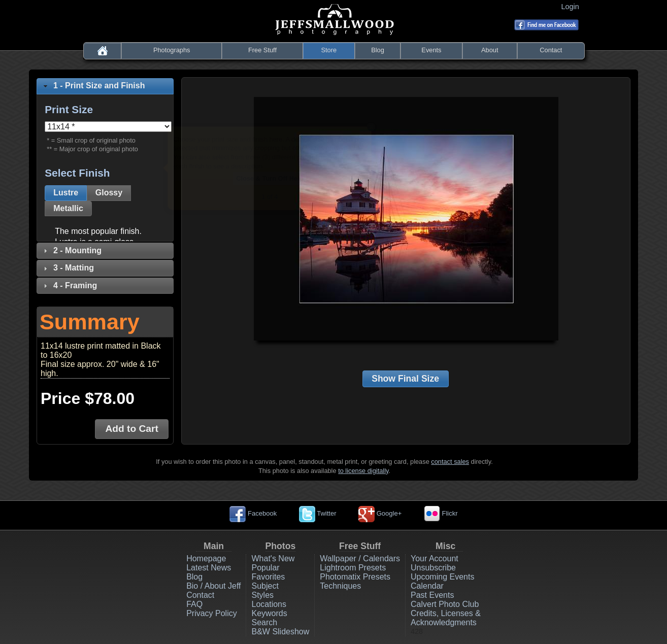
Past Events (432, 595)
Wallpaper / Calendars (360, 558)
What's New (273, 558)
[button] (66, 193)
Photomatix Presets (355, 577)
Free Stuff (262, 50)
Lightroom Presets (353, 568)
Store (329, 50)
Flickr (441, 513)
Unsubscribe (433, 568)
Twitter (318, 513)
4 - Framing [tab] (69, 285)
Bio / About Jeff (213, 586)
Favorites (268, 577)
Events (431, 50)
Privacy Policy (212, 613)
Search (264, 622)
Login (572, 7)
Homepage (206, 558)
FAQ (194, 604)
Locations (269, 604)
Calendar (427, 586)
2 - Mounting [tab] (71, 250)
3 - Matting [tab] (68, 268)
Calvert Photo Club (445, 604)
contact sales (450, 462)
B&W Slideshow (280, 632)
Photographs (172, 50)
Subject (265, 586)
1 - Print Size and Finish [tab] (93, 86)
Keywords (269, 613)
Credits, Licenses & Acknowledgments (446, 618)
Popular (265, 568)
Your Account (435, 558)
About (490, 50)
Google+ (380, 513)
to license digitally (363, 471)
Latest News (209, 568)
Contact (551, 50)
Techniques (340, 586)
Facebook (253, 513)
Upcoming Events (442, 577)
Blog (378, 50)
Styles (262, 595)
